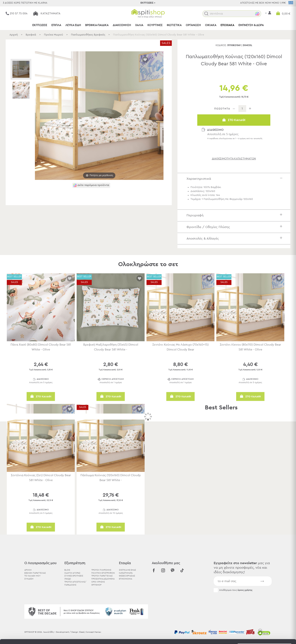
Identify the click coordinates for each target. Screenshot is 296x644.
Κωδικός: (221, 45)
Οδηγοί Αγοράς (72, 573)
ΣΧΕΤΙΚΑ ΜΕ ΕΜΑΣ (127, 570)
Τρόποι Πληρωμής (101, 570)
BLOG (67, 570)
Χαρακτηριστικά (235, 179)
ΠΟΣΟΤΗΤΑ (222, 109)
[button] (206, 14)
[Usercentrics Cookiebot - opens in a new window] (24, 637)
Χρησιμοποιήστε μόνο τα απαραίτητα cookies (264, 617)
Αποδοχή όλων (264, 602)
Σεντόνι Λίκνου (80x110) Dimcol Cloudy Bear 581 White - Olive (250, 347)
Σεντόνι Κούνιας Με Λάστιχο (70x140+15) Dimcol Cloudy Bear (180, 347)
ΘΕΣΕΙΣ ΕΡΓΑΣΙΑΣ (127, 576)
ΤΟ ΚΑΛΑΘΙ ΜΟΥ (32, 576)
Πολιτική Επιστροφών (103, 573)
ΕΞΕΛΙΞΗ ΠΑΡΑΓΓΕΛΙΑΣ (35, 573)
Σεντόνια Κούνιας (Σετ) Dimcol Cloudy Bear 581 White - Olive (41, 478)
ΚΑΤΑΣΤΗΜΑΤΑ (126, 573)
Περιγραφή (235, 215)
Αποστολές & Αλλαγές (235, 238)
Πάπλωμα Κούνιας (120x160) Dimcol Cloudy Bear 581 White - (111, 478)
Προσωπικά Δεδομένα (103, 579)
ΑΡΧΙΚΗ (28, 570)
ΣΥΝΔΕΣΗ (29, 579)
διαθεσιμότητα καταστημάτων (234, 159)
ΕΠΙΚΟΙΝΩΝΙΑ (126, 579)
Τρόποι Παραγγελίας (102, 576)
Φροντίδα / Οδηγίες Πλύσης (235, 227)
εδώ (119, 613)
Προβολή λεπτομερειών (208, 637)
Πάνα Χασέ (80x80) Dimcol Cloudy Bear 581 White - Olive (41, 347)
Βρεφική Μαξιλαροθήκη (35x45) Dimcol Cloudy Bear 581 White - (111, 347)
